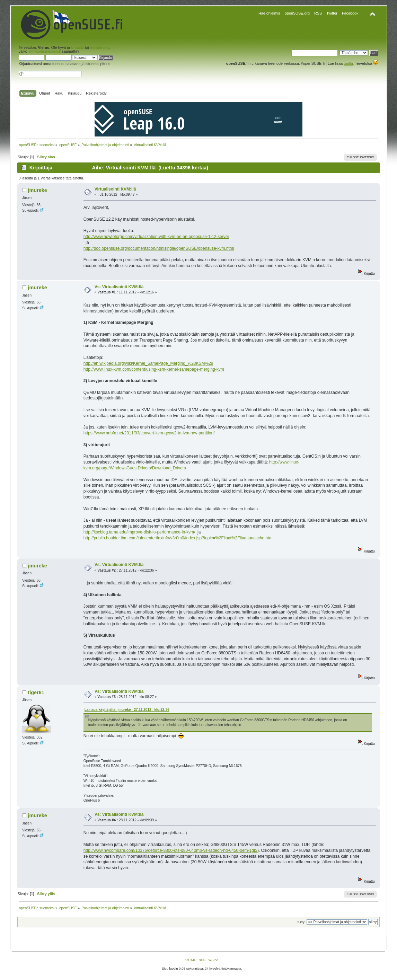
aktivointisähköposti (45, 51)
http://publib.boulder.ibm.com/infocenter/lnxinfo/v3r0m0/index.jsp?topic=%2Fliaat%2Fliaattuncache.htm (178, 538)
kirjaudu (78, 47)
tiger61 (36, 692)
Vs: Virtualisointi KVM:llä (119, 287)
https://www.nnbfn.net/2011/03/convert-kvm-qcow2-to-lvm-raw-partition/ (149, 433)
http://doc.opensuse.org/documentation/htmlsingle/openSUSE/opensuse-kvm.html (159, 248)
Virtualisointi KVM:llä (115, 189)
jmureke (37, 190)
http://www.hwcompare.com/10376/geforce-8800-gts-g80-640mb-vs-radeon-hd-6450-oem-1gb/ (170, 850)
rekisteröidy (99, 47)
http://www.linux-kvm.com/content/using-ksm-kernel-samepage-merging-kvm (154, 369)
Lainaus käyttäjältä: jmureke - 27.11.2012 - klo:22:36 (127, 710)
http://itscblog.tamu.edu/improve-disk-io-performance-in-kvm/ (139, 532)
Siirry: (301, 922)
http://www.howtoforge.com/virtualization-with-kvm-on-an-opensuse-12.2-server (156, 237)
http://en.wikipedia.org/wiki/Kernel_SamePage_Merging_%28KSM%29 (148, 363)
